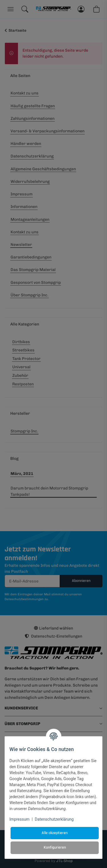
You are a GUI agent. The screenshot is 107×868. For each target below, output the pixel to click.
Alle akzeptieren (55, 833)
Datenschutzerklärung (54, 819)
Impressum (19, 819)
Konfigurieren (55, 847)
